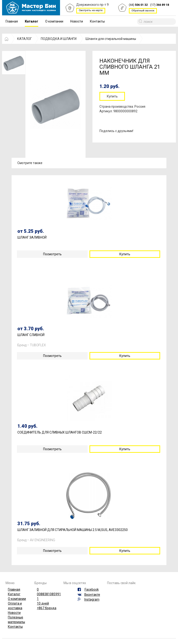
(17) (160, 5)
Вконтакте (92, 595)
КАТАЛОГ (24, 39)
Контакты (97, 21)
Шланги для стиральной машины (111, 39)
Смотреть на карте (91, 10)
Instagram (92, 599)
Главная (12, 21)
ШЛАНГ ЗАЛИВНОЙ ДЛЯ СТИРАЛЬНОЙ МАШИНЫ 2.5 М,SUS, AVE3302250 (73, 530)
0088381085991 (49, 594)
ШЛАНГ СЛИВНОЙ (31, 335)
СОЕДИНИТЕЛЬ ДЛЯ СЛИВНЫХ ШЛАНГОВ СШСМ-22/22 (60, 432)
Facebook (92, 589)
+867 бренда (47, 608)
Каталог (32, 21)
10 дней (43, 603)
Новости (77, 21)
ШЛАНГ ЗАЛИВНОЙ (32, 238)
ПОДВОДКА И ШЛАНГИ (59, 39)
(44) (138, 5)
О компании (54, 21)
